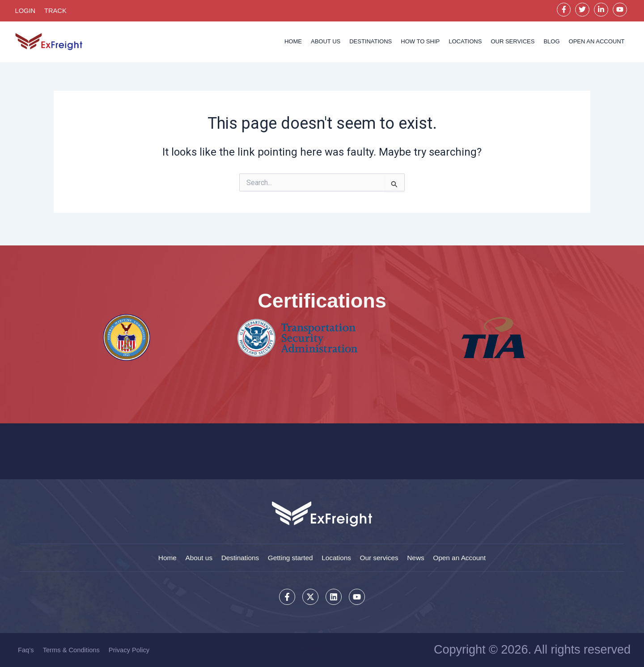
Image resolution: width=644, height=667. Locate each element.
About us (326, 43)
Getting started (288, 556)
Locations (465, 43)
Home (293, 43)
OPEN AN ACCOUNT (597, 43)
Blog (551, 43)
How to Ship (420, 43)
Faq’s (26, 650)
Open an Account (471, 556)
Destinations (371, 43)
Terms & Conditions (72, 650)
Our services (513, 43)
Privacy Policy (131, 650)
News (424, 556)
